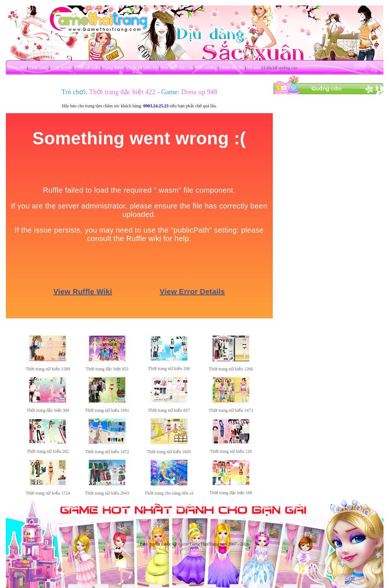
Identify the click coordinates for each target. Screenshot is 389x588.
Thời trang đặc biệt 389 (48, 410)
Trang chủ (17, 68)
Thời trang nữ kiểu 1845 (169, 452)
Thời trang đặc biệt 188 (231, 493)
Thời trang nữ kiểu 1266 (231, 369)
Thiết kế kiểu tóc (142, 68)
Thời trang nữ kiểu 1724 (48, 493)
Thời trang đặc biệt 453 (107, 369)
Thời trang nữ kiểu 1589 (48, 369)
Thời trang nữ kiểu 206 (169, 369)
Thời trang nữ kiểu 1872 (107, 452)
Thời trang (38, 68)
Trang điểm (113, 68)
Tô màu (254, 68)
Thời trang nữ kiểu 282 (48, 451)
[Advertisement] (328, 140)
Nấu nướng (206, 68)
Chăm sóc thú (232, 68)
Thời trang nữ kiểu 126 (231, 451)
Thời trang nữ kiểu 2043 (107, 493)
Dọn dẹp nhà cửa (177, 68)
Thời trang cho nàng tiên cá (169, 493)
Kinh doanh (61, 68)
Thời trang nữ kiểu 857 (169, 410)
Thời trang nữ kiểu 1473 (231, 410)
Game (184, 544)
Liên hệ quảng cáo (280, 68)
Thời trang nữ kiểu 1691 (107, 410)
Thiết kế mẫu (87, 68)
